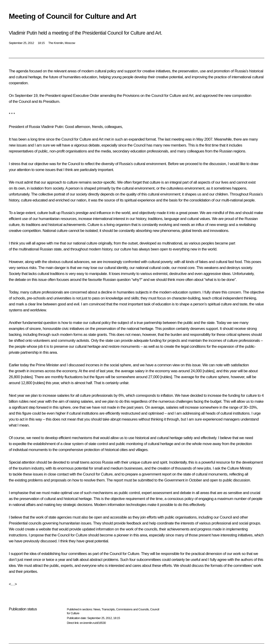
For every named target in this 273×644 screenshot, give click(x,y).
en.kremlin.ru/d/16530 (93, 623)
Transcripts (108, 609)
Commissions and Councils (132, 609)
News (97, 609)
